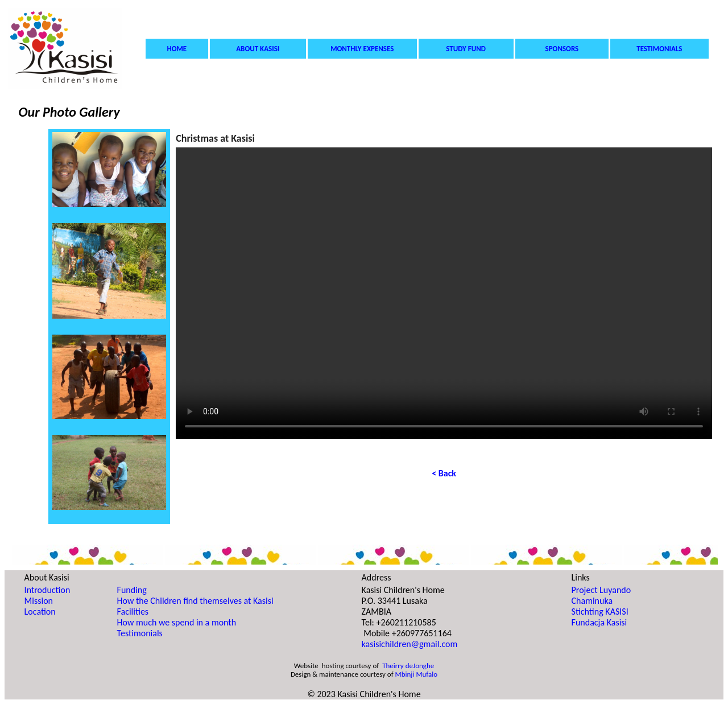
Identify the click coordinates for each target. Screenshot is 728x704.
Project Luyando (601, 590)
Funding (132, 590)
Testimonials (140, 633)
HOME (177, 49)
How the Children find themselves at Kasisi (195, 601)
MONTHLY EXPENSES (362, 49)
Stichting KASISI (600, 612)
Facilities (133, 612)
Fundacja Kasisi (599, 622)
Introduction (47, 590)
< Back (444, 473)
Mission (39, 601)
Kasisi (243, 138)
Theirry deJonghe (408, 666)
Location (40, 612)
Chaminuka (592, 601)
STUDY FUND (466, 49)
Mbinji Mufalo (417, 674)
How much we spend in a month (177, 622)
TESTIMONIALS (659, 49)
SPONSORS (562, 49)
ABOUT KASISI (258, 49)
